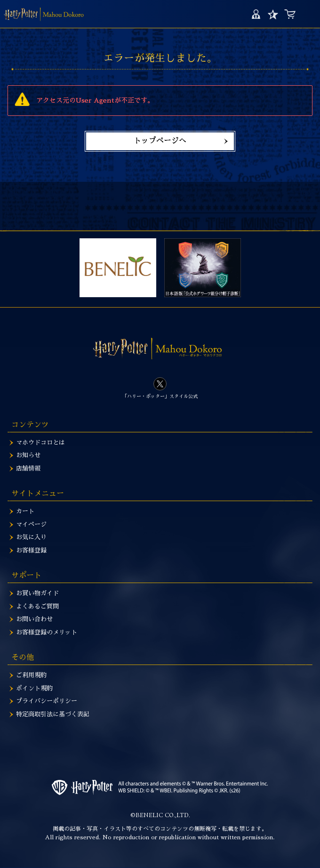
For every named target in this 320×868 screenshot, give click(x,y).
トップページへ (160, 141)
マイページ (256, 14)
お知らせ (28, 455)
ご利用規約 (31, 675)
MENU (308, 14)
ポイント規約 (34, 688)
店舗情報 (28, 468)
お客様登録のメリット (47, 632)
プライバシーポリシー (47, 701)
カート (290, 14)
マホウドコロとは (40, 442)
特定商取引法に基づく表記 (53, 714)
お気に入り (273, 14)
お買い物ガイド (37, 593)
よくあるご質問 (37, 606)
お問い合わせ (34, 619)
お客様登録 (31, 550)
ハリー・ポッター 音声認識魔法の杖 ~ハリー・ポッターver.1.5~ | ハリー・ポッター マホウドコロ (44, 14)
